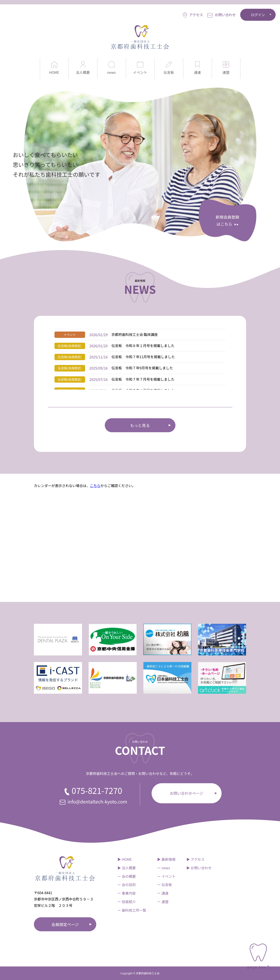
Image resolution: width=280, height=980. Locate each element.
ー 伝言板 (165, 885)
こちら (95, 486)
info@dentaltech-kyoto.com (94, 802)
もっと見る (140, 425)
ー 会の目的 (127, 885)
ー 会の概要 (127, 876)
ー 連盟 (163, 902)
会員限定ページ (65, 924)
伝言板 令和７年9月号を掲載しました (142, 368)
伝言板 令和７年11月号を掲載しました (143, 357)
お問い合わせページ (186, 793)
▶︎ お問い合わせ (199, 868)
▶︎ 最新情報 (166, 859)
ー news (164, 868)
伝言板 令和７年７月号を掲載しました (143, 379)
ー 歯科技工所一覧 (132, 910)
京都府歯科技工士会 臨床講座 (135, 334)
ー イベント (166, 876)
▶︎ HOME (125, 859)
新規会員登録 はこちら (227, 220)
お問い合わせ (222, 15)
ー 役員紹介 (127, 902)
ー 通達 (163, 893)
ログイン (258, 15)
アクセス (193, 15)
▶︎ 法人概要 (127, 868)
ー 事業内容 (127, 893)
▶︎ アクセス (195, 859)
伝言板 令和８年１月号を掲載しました (143, 346)
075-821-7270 (93, 790)
